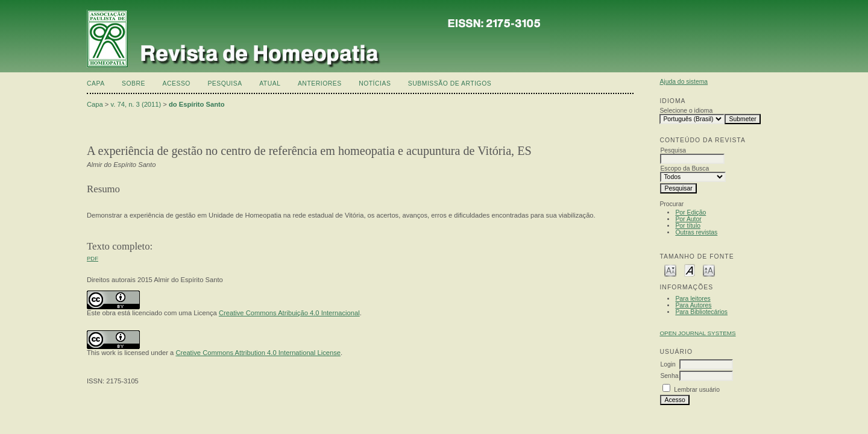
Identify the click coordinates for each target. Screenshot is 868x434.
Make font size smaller (670, 270)
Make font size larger (709, 270)
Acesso (177, 83)
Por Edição (690, 212)
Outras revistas (696, 232)
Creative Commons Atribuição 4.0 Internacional (289, 313)
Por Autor (688, 219)
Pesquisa (225, 83)
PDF (93, 258)
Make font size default (690, 270)
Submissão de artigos (450, 83)
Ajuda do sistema (684, 82)
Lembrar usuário (697, 390)
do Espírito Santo (197, 104)
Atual (270, 83)
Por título (688, 226)
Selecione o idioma (686, 111)
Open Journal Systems (697, 333)
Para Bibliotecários (701, 312)
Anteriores (320, 83)
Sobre (134, 83)
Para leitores (693, 299)
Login (668, 364)
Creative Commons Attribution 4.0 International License (258, 353)
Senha (669, 376)
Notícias (375, 83)
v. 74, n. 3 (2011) (136, 104)
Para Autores (693, 305)
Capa (96, 83)
